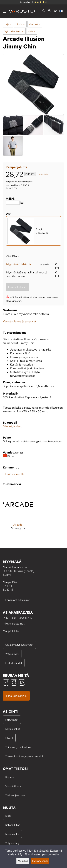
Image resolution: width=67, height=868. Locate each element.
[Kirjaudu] (49, 11)
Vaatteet (34, 24)
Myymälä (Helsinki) (18, 264)
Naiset (18, 426)
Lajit (8, 24)
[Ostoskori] (55, 11)
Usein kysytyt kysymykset (19, 645)
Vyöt (31, 31)
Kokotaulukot (13, 825)
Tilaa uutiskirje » (16, 696)
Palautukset (12, 720)
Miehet (7, 426)
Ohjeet (9, 738)
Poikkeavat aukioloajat (17, 600)
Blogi (8, 816)
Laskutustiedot (14, 663)
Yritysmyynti (12, 654)
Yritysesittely (12, 843)
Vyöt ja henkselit (14, 31)
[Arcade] (18, 513)
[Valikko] (4, 11)
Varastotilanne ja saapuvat (19, 321)
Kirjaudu (10, 777)
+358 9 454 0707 (21, 618)
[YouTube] (22, 683)
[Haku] (44, 11)
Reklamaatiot (13, 729)
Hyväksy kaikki (40, 861)
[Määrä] (13, 203)
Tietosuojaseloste (15, 795)
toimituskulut (43, 174)
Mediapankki (12, 834)
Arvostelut (34, 2)
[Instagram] (14, 683)
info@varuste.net (14, 624)
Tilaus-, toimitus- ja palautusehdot (24, 756)
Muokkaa (23, 861)
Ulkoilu (20, 24)
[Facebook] (6, 683)
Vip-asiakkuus (13, 786)
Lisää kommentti (14, 474)
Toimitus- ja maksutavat (18, 747)
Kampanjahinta (16, 167)
